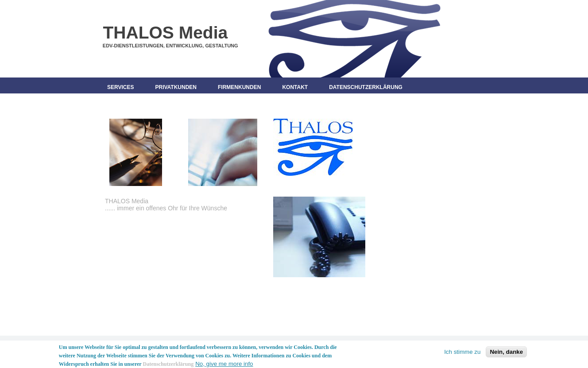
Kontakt (295, 87)
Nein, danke (506, 353)
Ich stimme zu (462, 353)
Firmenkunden (239, 87)
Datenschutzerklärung (366, 87)
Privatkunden (176, 87)
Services (120, 87)
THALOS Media (166, 33)
